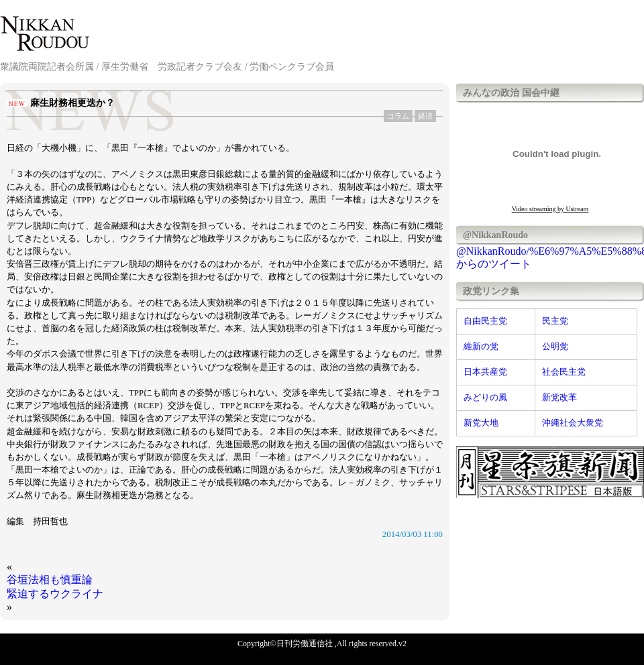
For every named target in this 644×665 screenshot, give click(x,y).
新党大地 (481, 423)
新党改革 (559, 398)
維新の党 (481, 347)
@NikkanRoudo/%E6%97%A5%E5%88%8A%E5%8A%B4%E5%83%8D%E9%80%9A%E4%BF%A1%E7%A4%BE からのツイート (550, 257)
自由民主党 (485, 321)
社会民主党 (564, 372)
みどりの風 (485, 398)
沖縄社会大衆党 (573, 423)
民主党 (555, 321)
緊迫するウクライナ (55, 594)
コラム (398, 116)
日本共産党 (485, 372)
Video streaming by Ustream (550, 209)
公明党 (555, 347)
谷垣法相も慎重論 (50, 580)
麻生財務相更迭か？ (72, 103)
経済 (425, 116)
